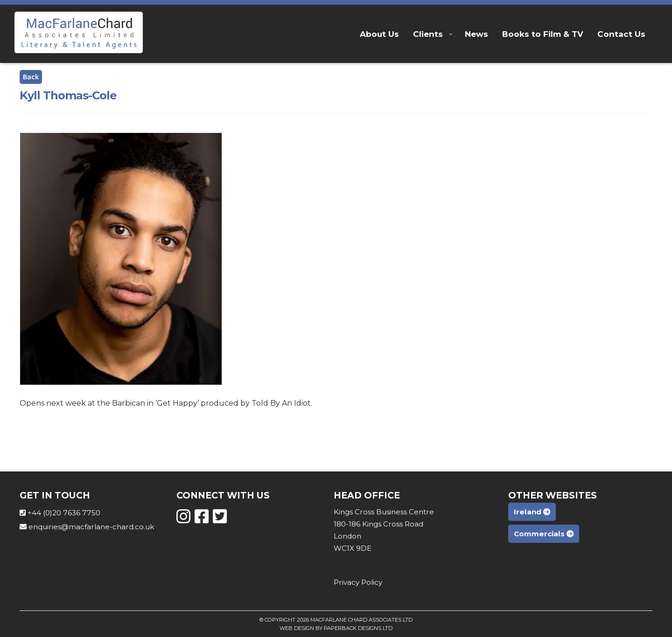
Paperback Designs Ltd (358, 628)
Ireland (532, 512)
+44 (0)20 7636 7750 (64, 513)
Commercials (544, 534)
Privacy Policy (358, 582)
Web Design (297, 628)
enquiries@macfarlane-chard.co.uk (91, 527)
